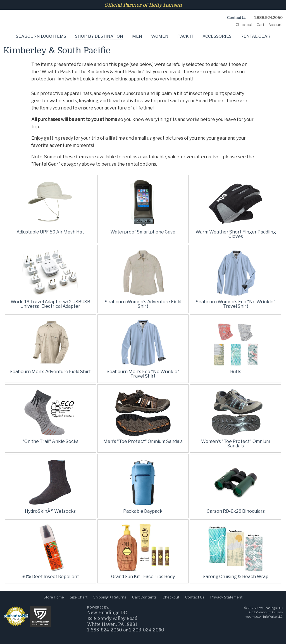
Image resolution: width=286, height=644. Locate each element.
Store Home (54, 597)
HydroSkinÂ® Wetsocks (50, 511)
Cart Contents (144, 597)
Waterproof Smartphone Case (143, 232)
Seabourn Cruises (270, 612)
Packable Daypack (143, 511)
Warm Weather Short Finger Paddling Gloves (236, 234)
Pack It (185, 36)
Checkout (244, 25)
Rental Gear (255, 36)
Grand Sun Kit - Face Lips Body (143, 577)
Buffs (236, 372)
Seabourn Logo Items (41, 36)
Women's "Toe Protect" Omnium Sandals (236, 444)
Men (137, 36)
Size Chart (79, 597)
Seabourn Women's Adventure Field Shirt (143, 304)
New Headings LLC (270, 608)
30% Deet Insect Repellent (50, 577)
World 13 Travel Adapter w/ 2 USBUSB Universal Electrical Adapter (50, 304)
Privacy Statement (226, 597)
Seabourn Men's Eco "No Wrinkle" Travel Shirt (143, 374)
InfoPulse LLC (273, 617)
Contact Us (237, 18)
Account (276, 25)
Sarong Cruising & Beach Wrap (236, 577)
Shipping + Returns (110, 597)
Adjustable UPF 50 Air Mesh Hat (50, 232)
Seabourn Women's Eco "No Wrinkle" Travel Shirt (236, 304)
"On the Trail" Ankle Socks (50, 441)
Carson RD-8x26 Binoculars (236, 511)
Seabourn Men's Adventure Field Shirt (50, 372)
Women (160, 36)
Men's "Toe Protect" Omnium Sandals (143, 441)
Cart (260, 25)
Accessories (217, 36)
